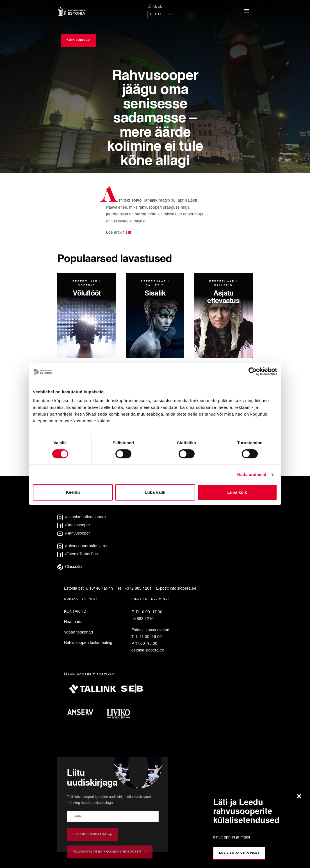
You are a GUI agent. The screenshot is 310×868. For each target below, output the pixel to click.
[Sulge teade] (300, 796)
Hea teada (73, 622)
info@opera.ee (183, 589)
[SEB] (134, 691)
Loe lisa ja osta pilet (239, 853)
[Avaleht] (71, 11)
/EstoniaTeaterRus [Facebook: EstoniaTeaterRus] (77, 554)
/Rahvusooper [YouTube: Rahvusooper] (74, 533)
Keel (155, 6)
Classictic (69, 567)
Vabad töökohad (78, 632)
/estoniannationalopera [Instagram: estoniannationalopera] (82, 517)
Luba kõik (237, 492)
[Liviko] (121, 714)
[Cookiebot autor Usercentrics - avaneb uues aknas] (253, 371)
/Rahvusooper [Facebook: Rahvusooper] (74, 525)
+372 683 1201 (138, 589)
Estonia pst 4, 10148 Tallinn (88, 589)
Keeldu (73, 492)
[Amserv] (82, 714)
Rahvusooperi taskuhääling (88, 643)
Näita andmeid (252, 474)
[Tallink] (92, 691)
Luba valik (155, 492)
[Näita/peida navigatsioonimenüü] (247, 11)
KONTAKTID (75, 612)
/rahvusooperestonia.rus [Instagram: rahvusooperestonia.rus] (83, 546)
